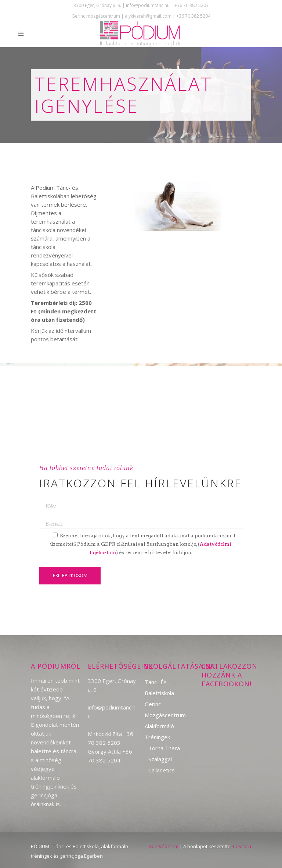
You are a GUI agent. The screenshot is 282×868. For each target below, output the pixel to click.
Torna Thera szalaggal (164, 754)
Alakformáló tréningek (159, 732)
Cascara (242, 846)
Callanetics (162, 770)
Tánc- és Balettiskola (159, 687)
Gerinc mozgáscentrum (165, 709)
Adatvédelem (164, 846)
